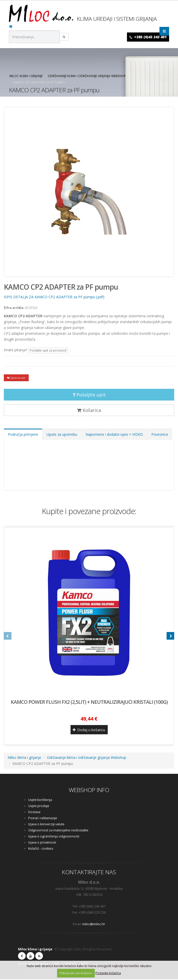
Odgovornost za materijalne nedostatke (58, 831)
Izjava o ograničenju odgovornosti (54, 837)
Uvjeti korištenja (40, 801)
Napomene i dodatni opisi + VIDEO (114, 435)
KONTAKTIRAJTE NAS (89, 873)
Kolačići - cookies (41, 849)
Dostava (34, 813)
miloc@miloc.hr (94, 925)
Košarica (89, 411)
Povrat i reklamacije (43, 819)
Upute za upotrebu (62, 435)
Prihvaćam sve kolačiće (76, 973)
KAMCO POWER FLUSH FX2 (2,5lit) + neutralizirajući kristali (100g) (89, 703)
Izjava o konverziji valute (46, 825)
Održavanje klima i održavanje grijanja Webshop (87, 76)
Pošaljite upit (89, 395)
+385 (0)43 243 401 (150, 37)
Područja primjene (23, 435)
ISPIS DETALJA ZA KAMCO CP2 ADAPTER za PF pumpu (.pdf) (54, 297)
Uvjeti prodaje (39, 807)
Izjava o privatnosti (42, 843)
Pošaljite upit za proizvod (48, 350)
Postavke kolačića (108, 973)
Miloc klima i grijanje (26, 76)
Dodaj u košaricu (89, 731)
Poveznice (160, 435)
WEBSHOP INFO (89, 791)
